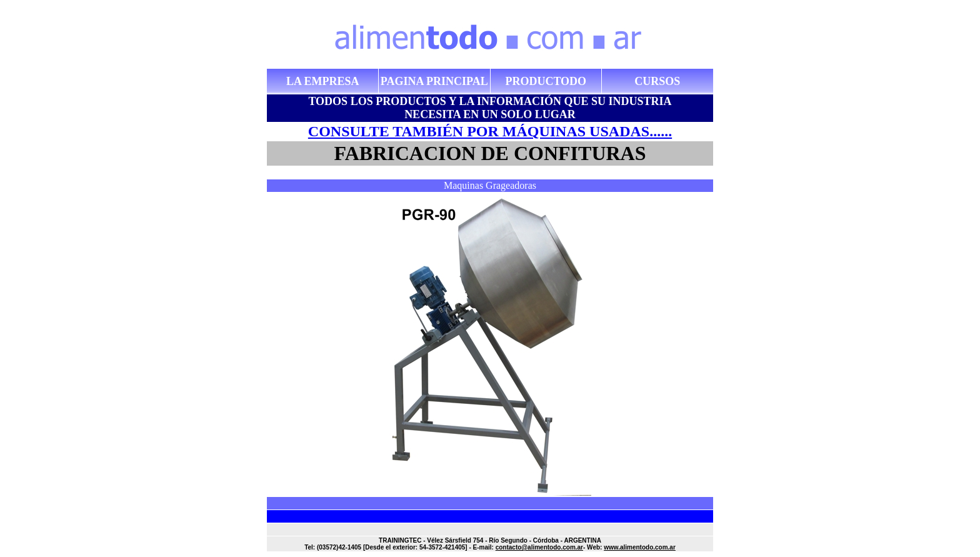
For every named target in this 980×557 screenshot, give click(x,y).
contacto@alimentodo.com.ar (539, 547)
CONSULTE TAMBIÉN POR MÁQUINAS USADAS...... (490, 131)
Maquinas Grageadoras (490, 185)
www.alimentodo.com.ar (640, 547)
